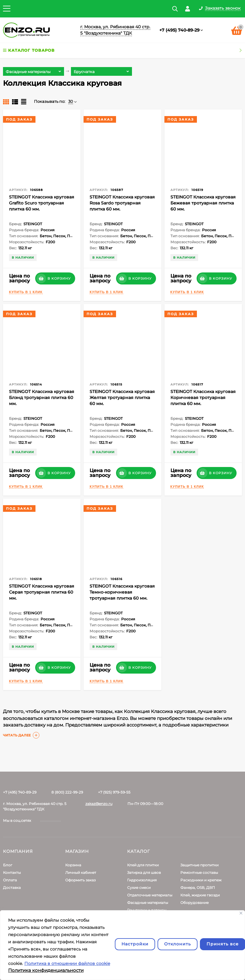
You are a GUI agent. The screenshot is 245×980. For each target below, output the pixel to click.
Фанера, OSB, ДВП (198, 888)
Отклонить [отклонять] (178, 944)
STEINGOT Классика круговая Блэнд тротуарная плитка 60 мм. (42, 398)
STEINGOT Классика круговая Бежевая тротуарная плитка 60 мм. (203, 203)
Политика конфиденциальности (46, 970)
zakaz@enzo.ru (99, 804)
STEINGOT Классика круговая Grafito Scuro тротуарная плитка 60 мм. (42, 203)
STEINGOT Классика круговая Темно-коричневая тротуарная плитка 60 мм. (122, 592)
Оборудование (194, 903)
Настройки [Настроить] (135, 944)
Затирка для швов (144, 872)
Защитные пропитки (199, 865)
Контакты (12, 872)
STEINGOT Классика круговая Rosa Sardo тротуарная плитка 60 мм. (122, 203)
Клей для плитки (143, 865)
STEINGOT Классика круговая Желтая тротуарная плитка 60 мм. (122, 398)
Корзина (73, 865)
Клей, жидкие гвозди (200, 895)
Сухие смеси (139, 888)
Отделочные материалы (150, 895)
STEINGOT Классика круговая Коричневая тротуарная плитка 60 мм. (203, 398)
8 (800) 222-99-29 (67, 792)
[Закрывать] (241, 913)
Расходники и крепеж (201, 880)
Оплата (10, 880)
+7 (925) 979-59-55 (114, 792)
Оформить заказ (80, 880)
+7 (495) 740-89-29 (179, 30)
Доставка (12, 888)
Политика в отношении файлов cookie (67, 963)
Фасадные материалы (148, 903)
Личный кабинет (81, 872)
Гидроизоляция (142, 880)
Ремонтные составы (199, 872)
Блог (8, 865)
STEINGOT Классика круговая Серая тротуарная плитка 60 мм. (42, 592)
